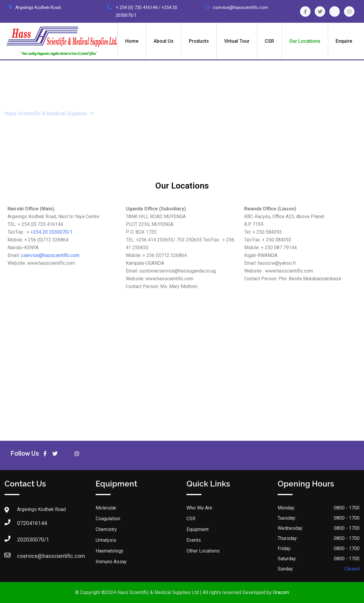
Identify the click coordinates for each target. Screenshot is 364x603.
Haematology (110, 551)
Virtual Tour (237, 41)
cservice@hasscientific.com (240, 7)
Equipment (198, 529)
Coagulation (108, 519)
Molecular (106, 508)
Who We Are (199, 508)
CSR (269, 41)
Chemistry (106, 529)
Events (194, 540)
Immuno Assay (111, 562)
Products (199, 41)
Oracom (281, 592)
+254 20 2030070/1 (52, 232)
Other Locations (203, 551)
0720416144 (23, 523)
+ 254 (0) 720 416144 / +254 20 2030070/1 (146, 11)
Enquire (344, 41)
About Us (164, 41)
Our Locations (305, 41)
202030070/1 (23, 540)
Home (132, 41)
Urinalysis (106, 540)
